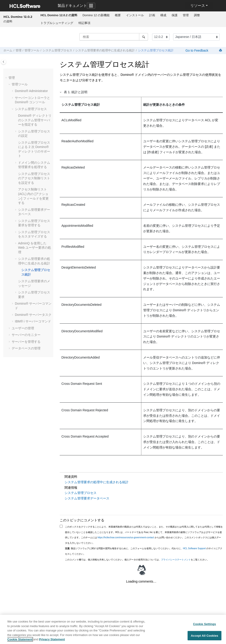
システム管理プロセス (57, 50)
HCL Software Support (194, 548)
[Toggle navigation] (91, 6)
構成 (163, 15)
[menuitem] (59, 15)
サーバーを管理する (26, 342)
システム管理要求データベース (87, 498)
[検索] (144, 37)
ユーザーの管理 (23, 328)
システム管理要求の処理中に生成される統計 (105, 50)
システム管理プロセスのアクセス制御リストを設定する (34, 178)
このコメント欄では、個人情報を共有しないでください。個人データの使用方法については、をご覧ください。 (137, 560)
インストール (135, 15)
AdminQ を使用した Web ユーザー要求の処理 (35, 248)
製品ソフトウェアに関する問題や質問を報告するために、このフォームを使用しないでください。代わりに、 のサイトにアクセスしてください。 (144, 551)
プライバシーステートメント (176, 560)
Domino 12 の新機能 (96, 15)
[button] (7, 78)
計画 (152, 15)
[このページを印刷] (221, 51)
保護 (175, 15)
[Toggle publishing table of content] (4, 62)
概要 (118, 15)
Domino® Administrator (31, 91)
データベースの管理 (26, 348)
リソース (198, 6)
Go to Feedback (196, 50)
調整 (197, 15)
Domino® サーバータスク (33, 315)
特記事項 (84, 23)
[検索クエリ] (114, 37)
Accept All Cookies (204, 636)
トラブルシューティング (57, 23)
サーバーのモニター (26, 335)
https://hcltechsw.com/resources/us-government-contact (126, 537)
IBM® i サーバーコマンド (33, 321)
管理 (186, 15)
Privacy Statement (52, 639)
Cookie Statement (20, 639)
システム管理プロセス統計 (156, 50)
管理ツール (32, 50)
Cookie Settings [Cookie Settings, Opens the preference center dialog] (204, 624)
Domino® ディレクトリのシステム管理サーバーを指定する (35, 120)
